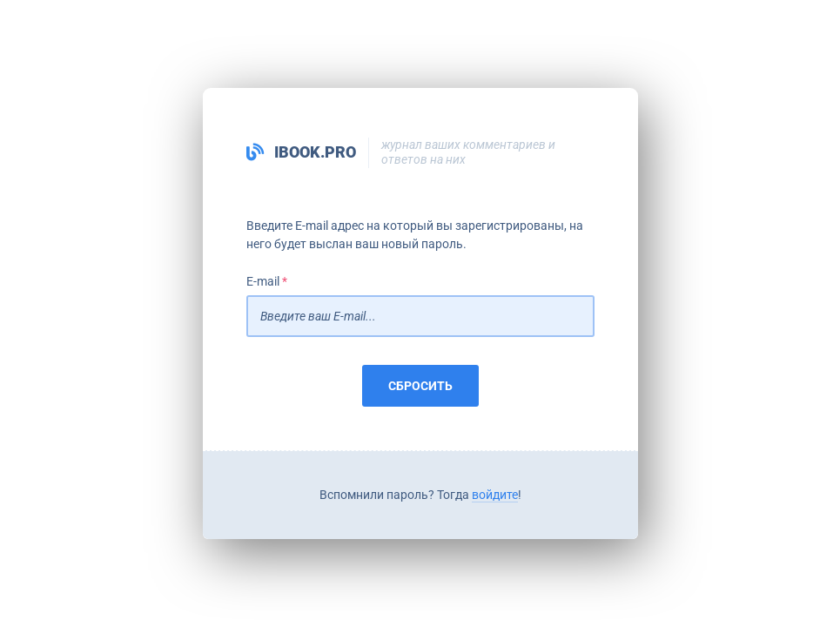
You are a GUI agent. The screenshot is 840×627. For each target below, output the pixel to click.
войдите (495, 495)
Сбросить (420, 386)
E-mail (263, 281)
